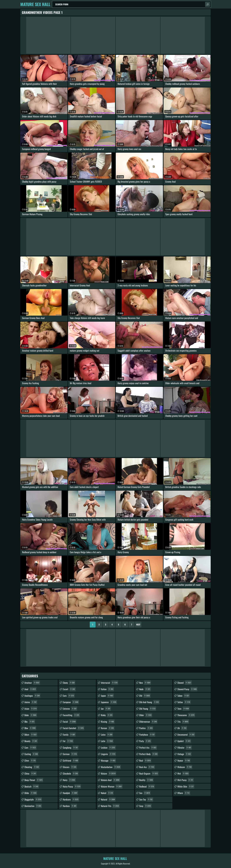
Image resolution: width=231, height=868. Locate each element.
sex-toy (146, 799)
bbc (30, 722)
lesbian (108, 748)
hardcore (71, 799)
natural (108, 799)
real (145, 760)
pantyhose (147, 735)
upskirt (184, 741)
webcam (185, 767)
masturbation (111, 767)
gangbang (71, 748)
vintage (184, 754)
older (146, 715)
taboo (184, 696)
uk (182, 728)
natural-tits (110, 806)
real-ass (147, 767)
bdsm (31, 735)
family (69, 735)
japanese (109, 702)
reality (146, 780)
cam (30, 748)
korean (108, 728)
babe (31, 715)
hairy (69, 780)
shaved (185, 683)
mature (109, 773)
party (145, 741)
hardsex (70, 806)
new (145, 683)
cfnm (30, 760)
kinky (107, 715)
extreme (70, 709)
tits (183, 722)
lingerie (108, 754)
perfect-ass (148, 748)
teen (183, 709)
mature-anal (110, 780)
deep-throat (34, 780)
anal (30, 689)
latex (107, 735)
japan (107, 696)
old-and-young (149, 702)
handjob (70, 793)
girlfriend (71, 760)
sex (145, 793)
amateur (32, 683)
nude (145, 689)
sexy (145, 806)
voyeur (184, 760)
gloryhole (71, 773)
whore (184, 793)
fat (68, 741)
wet (183, 773)
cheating (32, 767)
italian (107, 689)
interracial (110, 683)
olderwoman (148, 722)
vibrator (185, 748)
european (71, 702)
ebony (69, 683)
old (145, 696)
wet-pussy (186, 780)
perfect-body (149, 754)
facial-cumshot (74, 728)
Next (138, 624)
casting (31, 754)
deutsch (32, 786)
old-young (148, 709)
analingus (32, 696)
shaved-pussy (187, 689)
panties (146, 728)
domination (33, 806)
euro (69, 696)
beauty (31, 741)
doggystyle (33, 799)
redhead (147, 786)
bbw (30, 728)
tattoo (184, 702)
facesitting (71, 715)
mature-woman (112, 786)
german (70, 754)
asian (31, 709)
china (31, 773)
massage (108, 760)
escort (69, 689)
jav (106, 709)
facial (70, 722)
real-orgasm (149, 773)
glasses (70, 767)
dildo (31, 793)
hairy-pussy (72, 786)
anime (31, 702)
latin (107, 741)
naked (107, 793)
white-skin (186, 786)
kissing (108, 722)
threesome (186, 715)
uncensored (186, 735)
